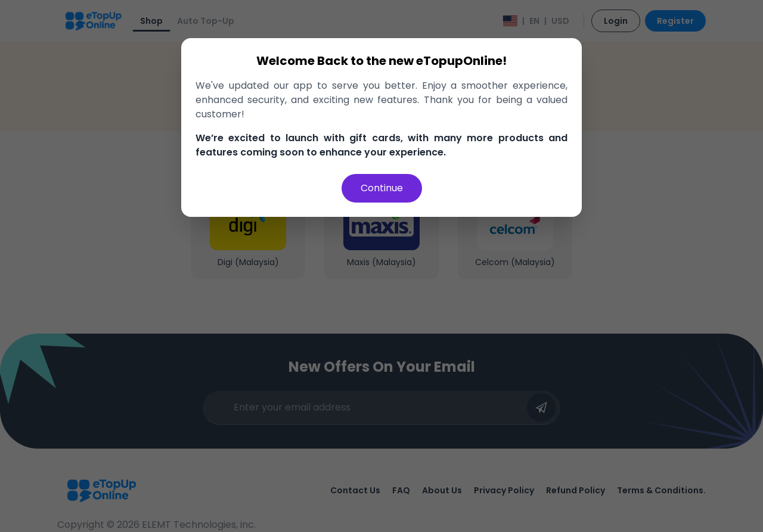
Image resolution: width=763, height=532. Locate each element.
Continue (382, 188)
